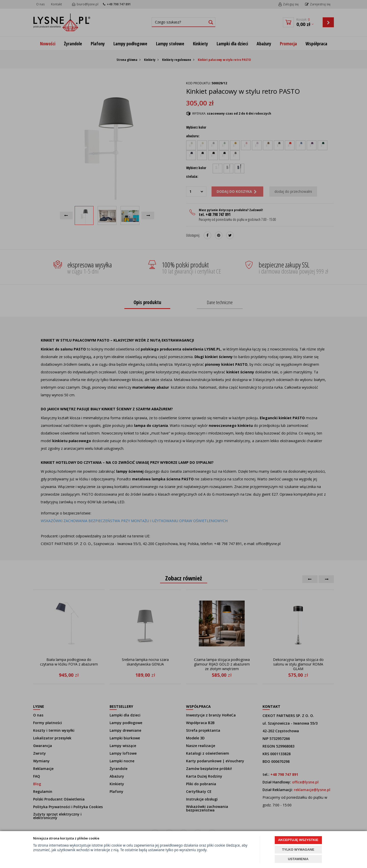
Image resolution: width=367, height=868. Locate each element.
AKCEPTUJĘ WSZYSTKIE (298, 840)
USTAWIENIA (298, 859)
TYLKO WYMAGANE (298, 850)
